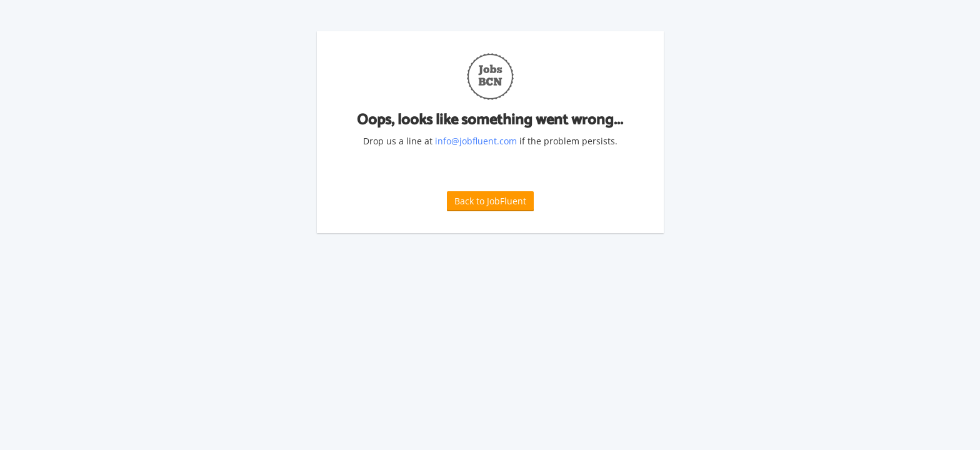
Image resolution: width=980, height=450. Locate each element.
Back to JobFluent (490, 201)
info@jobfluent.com (476, 141)
